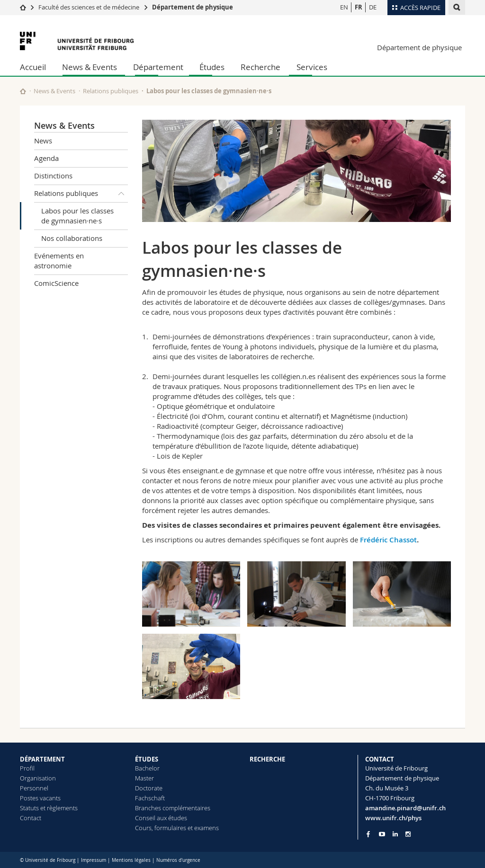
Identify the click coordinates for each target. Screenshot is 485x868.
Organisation (38, 778)
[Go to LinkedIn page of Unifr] (395, 834)
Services (312, 67)
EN (344, 7)
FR (359, 7)
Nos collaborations (72, 238)
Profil (27, 768)
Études (212, 67)
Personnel (34, 788)
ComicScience (56, 283)
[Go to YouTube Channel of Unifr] (382, 834)
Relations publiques (111, 91)
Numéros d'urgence (178, 860)
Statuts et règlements (49, 808)
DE (373, 7)
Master (144, 778)
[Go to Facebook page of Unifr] (368, 834)
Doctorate (149, 788)
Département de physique (193, 7)
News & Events (90, 67)
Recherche (260, 67)
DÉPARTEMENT (42, 759)
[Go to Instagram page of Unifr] (408, 834)
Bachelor (147, 768)
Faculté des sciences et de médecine (89, 7)
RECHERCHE (267, 759)
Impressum (94, 860)
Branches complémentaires (173, 808)
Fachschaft (150, 798)
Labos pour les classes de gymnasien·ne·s (77, 216)
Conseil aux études (161, 818)
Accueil (33, 67)
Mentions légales (131, 860)
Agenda (46, 158)
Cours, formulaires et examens (177, 828)
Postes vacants (40, 798)
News (43, 141)
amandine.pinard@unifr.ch (405, 808)
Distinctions (53, 176)
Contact (31, 818)
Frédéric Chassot (388, 540)
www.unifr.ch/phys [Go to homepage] (393, 818)
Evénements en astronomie (59, 261)
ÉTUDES (147, 759)
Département (158, 67)
